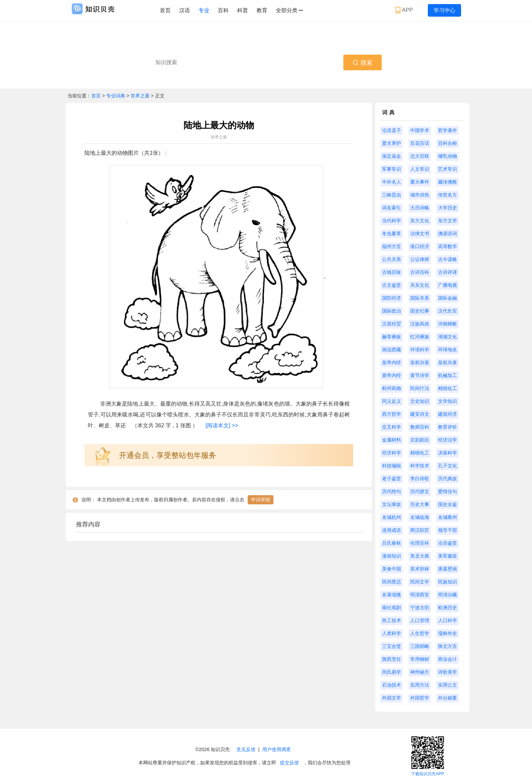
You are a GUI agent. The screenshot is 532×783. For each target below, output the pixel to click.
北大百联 (420, 156)
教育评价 (448, 427)
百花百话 (420, 143)
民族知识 (448, 582)
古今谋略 (448, 259)
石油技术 (392, 685)
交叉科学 (392, 427)
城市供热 (420, 195)
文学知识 (448, 401)
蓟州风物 (392, 388)
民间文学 (420, 582)
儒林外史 (448, 633)
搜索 (363, 63)
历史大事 (420, 504)
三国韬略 (420, 646)
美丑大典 (420, 556)
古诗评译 (448, 272)
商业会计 (448, 659)
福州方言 (392, 246)
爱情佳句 (448, 491)
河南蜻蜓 (448, 324)
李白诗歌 (420, 479)
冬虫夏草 (392, 234)
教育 (262, 10)
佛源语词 (448, 234)
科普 (243, 10)
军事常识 (392, 169)
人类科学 (392, 633)
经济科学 (392, 453)
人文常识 (420, 169)
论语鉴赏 (448, 543)
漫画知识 (392, 556)
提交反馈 (289, 763)
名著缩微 (392, 595)
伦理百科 (420, 543)
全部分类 (289, 11)
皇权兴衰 (420, 362)
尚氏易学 (392, 672)
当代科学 (392, 221)
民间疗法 (420, 388)
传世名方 (448, 195)
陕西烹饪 (392, 659)
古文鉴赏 (392, 285)
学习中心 (444, 10)
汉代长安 (448, 311)
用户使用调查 (277, 749)
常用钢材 (420, 659)
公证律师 (420, 259)
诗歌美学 (448, 672)
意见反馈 (246, 749)
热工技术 (392, 620)
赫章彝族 (392, 337)
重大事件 (420, 182)
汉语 (185, 10)
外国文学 (392, 698)
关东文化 (420, 285)
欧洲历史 (448, 608)
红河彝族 (420, 337)
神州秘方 (420, 672)
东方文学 (448, 221)
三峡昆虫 (392, 195)
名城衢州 (448, 517)
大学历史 (448, 208)
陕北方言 (448, 646)
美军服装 (448, 556)
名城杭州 (392, 517)
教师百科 (420, 427)
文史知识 (420, 401)
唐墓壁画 (448, 569)
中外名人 (392, 182)
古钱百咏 (392, 272)
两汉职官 (420, 530)
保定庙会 (392, 156)
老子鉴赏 (392, 479)
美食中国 (392, 569)
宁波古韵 (420, 608)
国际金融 (448, 298)
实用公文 (448, 685)
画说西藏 (392, 350)
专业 (204, 10)
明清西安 (420, 595)
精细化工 (448, 388)
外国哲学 (420, 698)
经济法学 (448, 440)
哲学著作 (448, 130)
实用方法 (420, 685)
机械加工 (448, 375)
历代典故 (448, 479)
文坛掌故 (392, 504)
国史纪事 (420, 311)
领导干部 (448, 530)
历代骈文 (420, 491)
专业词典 (116, 96)
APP (405, 10)
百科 (223, 10)
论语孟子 (392, 130)
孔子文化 (448, 466)
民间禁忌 (392, 582)
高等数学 (448, 246)
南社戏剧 (392, 608)
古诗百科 (420, 272)
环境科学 (420, 350)
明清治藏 (448, 595)
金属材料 (392, 440)
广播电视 (448, 285)
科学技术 (420, 466)
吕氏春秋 (392, 543)
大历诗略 (420, 208)
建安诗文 (420, 414)
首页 (165, 10)
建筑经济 (448, 414)
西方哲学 (392, 414)
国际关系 (420, 298)
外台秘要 (448, 698)
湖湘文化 (448, 337)
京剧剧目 (420, 440)
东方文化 (420, 221)
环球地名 (448, 350)
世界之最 (140, 96)
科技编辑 (392, 466)
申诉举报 (261, 500)
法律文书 (420, 234)
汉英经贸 (392, 324)
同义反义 (392, 401)
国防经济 (392, 298)
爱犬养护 (392, 143)
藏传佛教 (448, 182)
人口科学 (448, 620)
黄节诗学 (420, 375)
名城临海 (420, 517)
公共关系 (392, 259)
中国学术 (420, 130)
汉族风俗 (420, 324)
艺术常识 (448, 169)
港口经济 (420, 246)
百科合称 (448, 143)
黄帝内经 (392, 375)
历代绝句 (392, 491)
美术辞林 (420, 569)
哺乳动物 (448, 156)
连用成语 (392, 530)
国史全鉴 (448, 504)
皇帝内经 (392, 362)
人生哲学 (420, 633)
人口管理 (420, 620)
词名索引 (392, 208)
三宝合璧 (392, 646)
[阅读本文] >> (222, 425)
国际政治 (392, 311)
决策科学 (448, 453)
